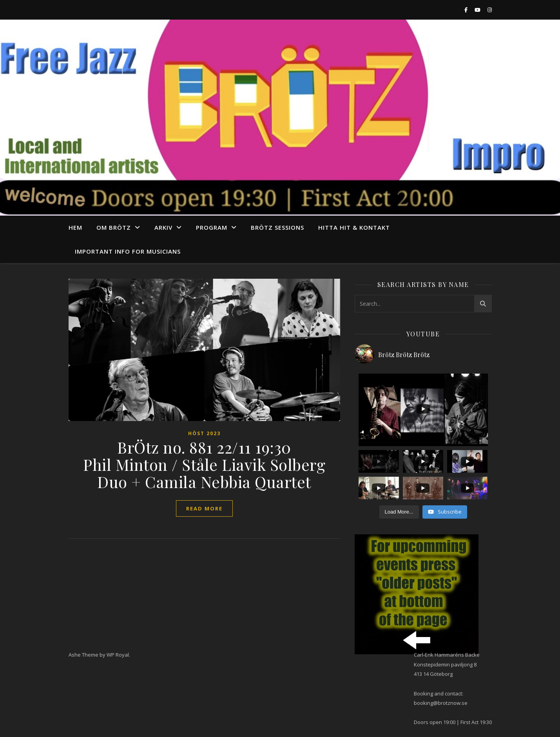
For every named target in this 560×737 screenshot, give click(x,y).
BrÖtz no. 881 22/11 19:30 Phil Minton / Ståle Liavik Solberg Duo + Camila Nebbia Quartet (204, 464)
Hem (75, 227)
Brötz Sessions (277, 227)
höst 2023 (204, 433)
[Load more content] (399, 512)
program (212, 227)
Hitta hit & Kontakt (354, 227)
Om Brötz (114, 227)
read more (204, 508)
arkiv (163, 227)
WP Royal (118, 655)
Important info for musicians (128, 251)
